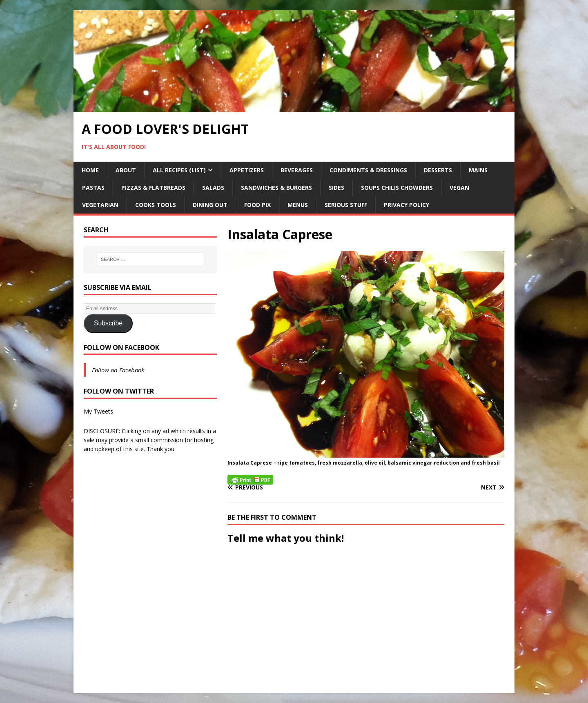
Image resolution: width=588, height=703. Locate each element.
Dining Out (210, 205)
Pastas (93, 188)
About (126, 170)
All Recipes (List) (179, 170)
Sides (336, 188)
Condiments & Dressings (368, 170)
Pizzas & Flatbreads (153, 188)
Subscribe (108, 323)
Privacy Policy (406, 205)
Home (90, 170)
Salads (213, 188)
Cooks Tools (156, 205)
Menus (298, 205)
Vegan (459, 188)
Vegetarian (100, 205)
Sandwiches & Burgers (276, 188)
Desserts (438, 170)
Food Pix (257, 205)
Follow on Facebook (121, 347)
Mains (478, 170)
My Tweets (98, 411)
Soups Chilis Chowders (397, 188)
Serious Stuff (346, 205)
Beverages (297, 170)
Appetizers (247, 170)
